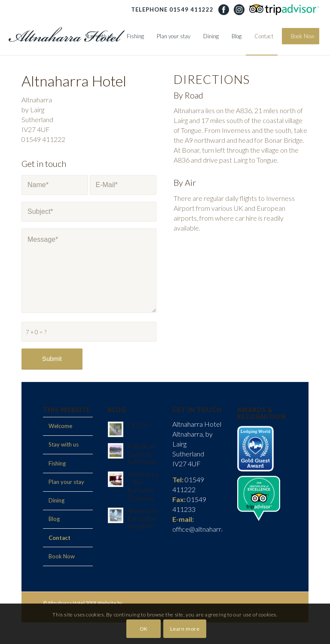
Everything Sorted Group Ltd (155, 603)
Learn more (185, 629)
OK (144, 629)
